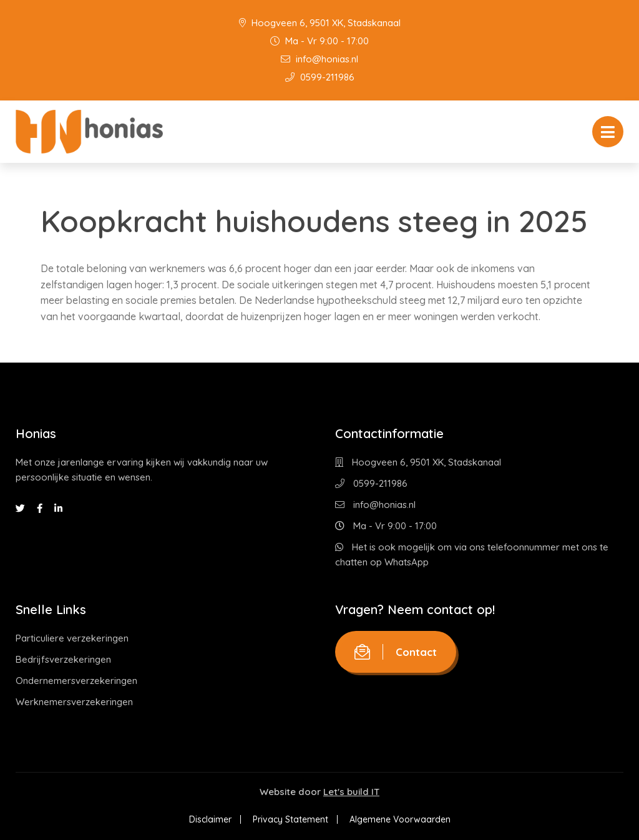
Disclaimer (210, 819)
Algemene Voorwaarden (400, 819)
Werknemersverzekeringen (74, 702)
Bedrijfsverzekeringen (63, 659)
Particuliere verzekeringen (72, 638)
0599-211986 (320, 77)
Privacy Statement (290, 819)
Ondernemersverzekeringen (76, 681)
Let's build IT (351, 792)
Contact (396, 652)
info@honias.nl (319, 59)
